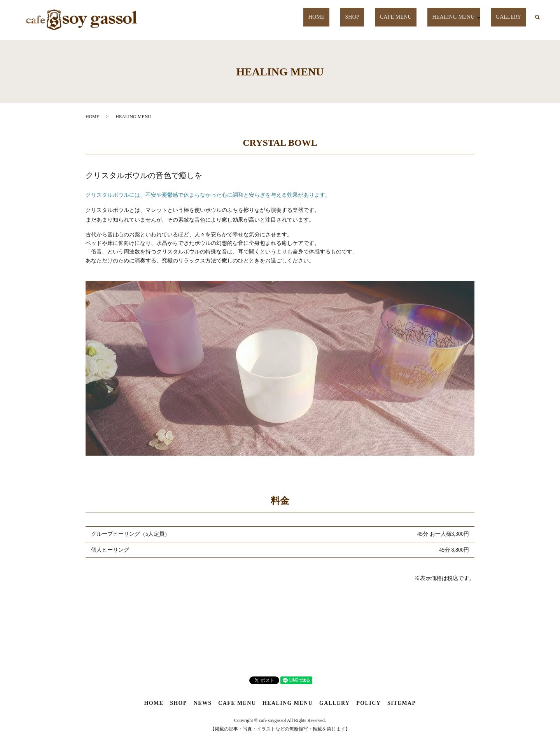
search (537, 17)
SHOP (361, 17)
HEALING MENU (454, 17)
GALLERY (511, 17)
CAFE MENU (399, 17)
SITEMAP (402, 703)
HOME (332, 17)
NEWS (203, 703)
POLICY (368, 703)
